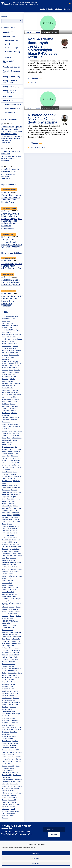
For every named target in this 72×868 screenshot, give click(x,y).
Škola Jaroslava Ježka (8, 714)
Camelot (9, 402)
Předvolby (36, 863)
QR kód (4, 671)
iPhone (4, 524)
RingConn (16, 677)
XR (8, 807)
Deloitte (15, 440)
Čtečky (4, 438)
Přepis (10, 657)
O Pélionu (58, 9)
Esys (8, 463)
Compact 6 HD (17, 426)
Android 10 (11, 339)
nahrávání (5, 607)
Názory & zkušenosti (11, 62)
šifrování (4, 705)
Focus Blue (5, 474)
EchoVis (4, 458)
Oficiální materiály (12, 67)
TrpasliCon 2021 (7, 775)
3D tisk (13, 319)
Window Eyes (13, 798)
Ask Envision (6, 359)
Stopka (4, 730)
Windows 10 (12, 800)
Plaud (4, 646)
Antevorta (12, 350)
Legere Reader (6, 553)
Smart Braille (6, 721)
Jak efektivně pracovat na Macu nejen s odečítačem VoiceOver (12, 266)
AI (11, 332)
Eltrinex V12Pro (16, 458)
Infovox (4, 515)
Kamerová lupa (6, 540)
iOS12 (4, 522)
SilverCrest (5, 707)
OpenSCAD (18, 632)
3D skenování (6, 319)
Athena (4, 368)
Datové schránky (7, 440)
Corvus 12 (5, 436)
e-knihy (17, 454)
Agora (18, 330)
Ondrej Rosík (65, 124)
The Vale (18, 759)
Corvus (9, 433)
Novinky (12, 616)
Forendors (13, 474)
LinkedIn (19, 556)
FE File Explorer (7, 470)
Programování (14, 659)
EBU (8, 456)
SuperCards (5, 732)
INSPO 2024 (6, 517)
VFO (3, 784)
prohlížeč (5, 662)
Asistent (13, 357)
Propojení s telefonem (8, 664)
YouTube (13, 807)
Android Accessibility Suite (10, 344)
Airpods (9, 337)
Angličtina (5, 350)
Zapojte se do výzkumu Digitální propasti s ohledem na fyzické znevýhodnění (12, 243)
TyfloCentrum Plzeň (8, 779)
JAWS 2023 (13, 533)
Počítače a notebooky (12, 53)
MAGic (13, 560)
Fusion (4, 479)
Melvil (20, 569)
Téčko (18, 750)
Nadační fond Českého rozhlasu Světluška (11, 604)
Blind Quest (18, 383)
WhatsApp (5, 798)
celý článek (33, 78)
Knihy (20, 547)
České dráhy (14, 406)
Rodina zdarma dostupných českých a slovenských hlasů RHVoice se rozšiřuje (43, 48)
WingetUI (13, 802)
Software (8, 100)
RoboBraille (10, 680)
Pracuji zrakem (11, 87)
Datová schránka (17, 438)
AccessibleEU (6, 325)
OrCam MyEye (16, 639)
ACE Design (15, 325)
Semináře (5, 702)
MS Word (12, 599)
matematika (5, 565)
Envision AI (5, 460)
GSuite (13, 499)
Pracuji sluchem (11, 77)
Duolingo (4, 454)
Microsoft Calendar (7, 574)
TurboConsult (17, 775)
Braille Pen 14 (6, 397)
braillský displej (6, 399)
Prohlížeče (12, 662)
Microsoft (17, 572)
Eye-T (20, 465)
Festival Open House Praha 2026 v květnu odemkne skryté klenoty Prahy (11, 199)
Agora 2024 (5, 332)
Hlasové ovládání (7, 506)
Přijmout (36, 853)
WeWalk (14, 795)
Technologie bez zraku (8, 750)
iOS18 (9, 522)
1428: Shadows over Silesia (10, 316)
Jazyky (4, 538)
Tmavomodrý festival (8, 768)
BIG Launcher (6, 377)
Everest (4, 465)
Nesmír (11, 611)
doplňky (4, 451)
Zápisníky (9, 57)
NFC (3, 614)
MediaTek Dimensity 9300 (9, 569)
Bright (4, 402)
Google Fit (14, 490)
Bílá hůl (13, 377)
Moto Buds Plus (6, 594)
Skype (18, 714)
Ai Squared (19, 335)
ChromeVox (5, 411)
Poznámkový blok (7, 653)
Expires (14, 465)
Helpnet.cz (5, 504)
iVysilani (10, 524)
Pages (4, 641)
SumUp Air (10, 730)
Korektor (4, 551)
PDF (8, 641)
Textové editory (6, 757)
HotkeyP (15, 508)
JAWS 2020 (5, 531)
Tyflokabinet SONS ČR (9, 782)
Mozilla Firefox (11, 596)
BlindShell (13, 386)
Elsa (9, 458)
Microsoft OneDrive (7, 581)
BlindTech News (7, 390)
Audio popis (15, 368)
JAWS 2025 (13, 535)
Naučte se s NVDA (14, 609)
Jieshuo (9, 538)
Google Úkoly (6, 499)
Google (4, 483)
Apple (17, 353)
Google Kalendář (7, 492)
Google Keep (17, 492)
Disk (16, 447)
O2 (8, 618)
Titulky (18, 766)
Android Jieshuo (7, 346)
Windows (5, 800)
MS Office (5, 599)
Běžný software (12, 108)
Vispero (20, 786)
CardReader (5, 404)
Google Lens (6, 494)
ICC (11, 510)
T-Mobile (4, 739)
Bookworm (5, 395)
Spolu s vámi (6, 727)
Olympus (4, 628)
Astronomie (5, 365)
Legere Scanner (17, 553)
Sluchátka (10, 716)
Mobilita (14, 590)
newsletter (17, 611)
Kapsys (14, 540)
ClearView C (6, 415)
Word (18, 804)
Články (42, 9)
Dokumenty (5, 449)
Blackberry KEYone (7, 381)
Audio (9, 368)
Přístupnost (5, 659)
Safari (12, 693)
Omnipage (11, 628)
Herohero (12, 504)
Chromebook (12, 408)
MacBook (13, 558)
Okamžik (13, 625)
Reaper (20, 673)
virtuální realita (12, 786)
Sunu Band (18, 730)
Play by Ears (10, 646)
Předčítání (16, 653)
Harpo (13, 501)
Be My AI (4, 374)
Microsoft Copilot (7, 576)
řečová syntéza (6, 675)
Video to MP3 (14, 784)
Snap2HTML (6, 723)
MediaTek (13, 565)
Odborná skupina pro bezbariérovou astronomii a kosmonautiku (10, 622)
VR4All (4, 795)
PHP (19, 641)
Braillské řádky (12, 40)
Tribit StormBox (6, 773)
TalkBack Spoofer (7, 743)
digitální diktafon (7, 445)
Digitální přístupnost (8, 447)
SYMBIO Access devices (9, 736)
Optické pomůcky (7, 637)
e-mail (4, 456)
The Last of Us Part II (8, 759)
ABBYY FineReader (8, 323)
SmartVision (14, 721)
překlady (4, 657)
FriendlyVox (17, 476)
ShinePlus (17, 702)
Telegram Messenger (8, 755)
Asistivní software (13, 104)
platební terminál (16, 643)
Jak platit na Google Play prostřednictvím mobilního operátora (11, 282)
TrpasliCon (15, 773)
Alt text (14, 337)
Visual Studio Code (7, 788)
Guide (18, 499)
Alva (19, 337)
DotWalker (17, 451)
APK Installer (10, 353)
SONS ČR (5, 725)
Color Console (6, 422)
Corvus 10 (16, 433)
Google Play (14, 497)
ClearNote (13, 411)
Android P (15, 346)
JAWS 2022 (5, 533)
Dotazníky (8, 32)
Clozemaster (14, 420)
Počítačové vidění (7, 648)
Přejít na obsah (1, 1)
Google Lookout (15, 494)
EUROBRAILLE (15, 463)
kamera (15, 538)
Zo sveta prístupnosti (8, 811)
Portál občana (16, 650)
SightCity (11, 705)
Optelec (15, 634)
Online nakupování (7, 630)
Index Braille (15, 513)
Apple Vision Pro (14, 355)
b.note (11, 370)
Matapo (20, 562)
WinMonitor (12, 804)
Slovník (4, 716)
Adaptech (5, 328)
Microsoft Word (6, 590)
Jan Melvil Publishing (8, 526)
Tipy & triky (9, 112)
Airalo (4, 337)
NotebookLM (14, 614)
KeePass (4, 542)
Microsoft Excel (6, 578)
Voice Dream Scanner (8, 793)
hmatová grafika (7, 508)
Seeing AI (16, 698)
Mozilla (4, 596)
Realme (4, 673)
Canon (15, 402)
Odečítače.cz (6, 625)
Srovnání (13, 727)
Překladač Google (14, 655)
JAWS (17, 526)
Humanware (5, 510)
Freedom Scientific (7, 476)
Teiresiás (12, 752)
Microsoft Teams (7, 587)
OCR (11, 618)
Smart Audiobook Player (9, 718)
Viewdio (4, 786)
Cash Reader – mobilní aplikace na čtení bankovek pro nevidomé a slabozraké (12, 301)
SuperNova (13, 732)
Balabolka (17, 370)
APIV (3, 353)
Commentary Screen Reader (10, 424)
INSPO (9, 515)
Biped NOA (5, 379)
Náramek (12, 607)
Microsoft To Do (17, 587)
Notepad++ (5, 616)
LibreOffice (9, 556)
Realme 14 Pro (12, 673)
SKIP (14, 711)
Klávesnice (5, 544)
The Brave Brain (17, 757)
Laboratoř (17, 551)
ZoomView (5, 818)
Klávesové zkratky (15, 544)
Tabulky (10, 739)
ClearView (14, 413)
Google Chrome (7, 488)
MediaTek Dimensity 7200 (9, 567)
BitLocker (12, 379)
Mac (7, 558)
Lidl (15, 556)
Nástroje (4, 609)
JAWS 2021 (13, 531)
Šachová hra (6, 693)
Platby (8, 643)
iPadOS (18, 522)
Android (4, 339)
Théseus (4, 761)
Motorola (15, 594)
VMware (17, 788)
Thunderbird (18, 761)
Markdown (13, 562)
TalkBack (15, 741)
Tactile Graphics (7, 741)
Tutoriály (4, 777)
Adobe (11, 328)
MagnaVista (5, 562)
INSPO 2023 (17, 515)
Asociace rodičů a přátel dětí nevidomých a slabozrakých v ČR (12, 362)
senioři (11, 702)
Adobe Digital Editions (8, 330)
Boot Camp (13, 395)
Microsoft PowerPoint (8, 585)
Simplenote (13, 707)
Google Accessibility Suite (9, 485)
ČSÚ (19, 436)
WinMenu (5, 804)
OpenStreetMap (7, 634)
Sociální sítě (14, 723)
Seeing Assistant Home (9, 700)
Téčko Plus (5, 752)
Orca (3, 639)
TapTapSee (13, 745)
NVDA (4, 618)
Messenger (5, 572)
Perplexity (14, 641)
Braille (19, 395)
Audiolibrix (5, 370)
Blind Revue (5, 386)
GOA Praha (17, 481)
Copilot (4, 433)
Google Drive (6, 490)
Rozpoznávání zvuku (8, 689)
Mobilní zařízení (12, 48)
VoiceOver (19, 793)
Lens (3, 556)
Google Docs (16, 488)
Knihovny (14, 547)
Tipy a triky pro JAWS (8, 766)
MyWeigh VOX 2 (7, 601)
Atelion (17, 365)
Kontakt (67, 9)
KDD (19, 540)
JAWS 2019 (13, 528)
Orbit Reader (17, 637)
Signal (17, 705)
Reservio (15, 675)
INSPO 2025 (14, 517)
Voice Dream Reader (8, 791)
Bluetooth (15, 390)
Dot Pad (10, 451)
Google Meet (6, 497)
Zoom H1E (5, 816)
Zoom (17, 811)
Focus (15, 472)
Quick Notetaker (12, 671)
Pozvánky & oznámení (11, 72)
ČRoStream (13, 436)
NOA (7, 614)
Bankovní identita (14, 372)
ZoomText (12, 816)
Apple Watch (6, 357)
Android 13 (5, 341)
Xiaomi (4, 807)
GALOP (9, 479)
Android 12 (19, 339)
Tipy (8, 764)
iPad (13, 522)
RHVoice (10, 677)
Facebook (5, 467)
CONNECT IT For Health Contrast (12, 431)
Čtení (9, 438)
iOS (19, 519)
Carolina (13, 404)
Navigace (5, 611)
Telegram (19, 752)
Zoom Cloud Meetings (8, 813)
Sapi (17, 693)
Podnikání (16, 648)
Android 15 (13, 341)
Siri (12, 709)
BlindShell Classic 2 (8, 388)
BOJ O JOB (15, 393)
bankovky (5, 372)
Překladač (5, 655)
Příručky (50, 9)
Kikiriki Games (13, 542)
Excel (9, 465)
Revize (4, 677)
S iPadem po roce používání (10, 691)
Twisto (10, 777)
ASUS (12, 365)
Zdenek (13, 809)
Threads (11, 761)
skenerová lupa (6, 711)
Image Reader (6, 513)
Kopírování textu (14, 549)
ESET (4, 463)
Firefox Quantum (7, 472)
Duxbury (11, 454)
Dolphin (19, 449)
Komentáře (5, 549)
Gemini (15, 479)
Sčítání (4, 696)
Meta (11, 572)
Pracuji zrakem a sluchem (9, 91)
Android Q (5, 348)
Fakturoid (12, 467)
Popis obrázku (6, 650)
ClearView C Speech (8, 417)
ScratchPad (11, 696)
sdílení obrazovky (7, 698)
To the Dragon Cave (8, 770)
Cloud (17, 417)
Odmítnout (36, 858)
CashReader (6, 406)
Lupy (8, 44)
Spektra (11, 725)
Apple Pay (5, 355)
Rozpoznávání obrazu (8, 684)
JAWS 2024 (5, 535)
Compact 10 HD (7, 426)
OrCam (8, 639)
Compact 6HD (6, 429)
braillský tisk (16, 399)
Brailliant (14, 397)
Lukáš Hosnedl (65, 48)
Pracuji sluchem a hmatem (10, 82)
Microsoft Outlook (7, 583)
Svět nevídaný (6, 734)
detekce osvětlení (7, 442)
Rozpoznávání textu (8, 687)
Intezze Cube (13, 519)
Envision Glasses (15, 460)
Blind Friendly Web (7, 383)
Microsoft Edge (17, 576)
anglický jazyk (13, 348)
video (7, 784)
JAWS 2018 (5, 528)
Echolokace (14, 456)
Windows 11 (5, 802)
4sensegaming (6, 321)
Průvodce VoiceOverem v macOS (12, 668)
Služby (7, 96)
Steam (19, 727)
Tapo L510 (5, 745)
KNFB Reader (6, 547)
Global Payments (7, 481)
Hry (20, 508)
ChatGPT (5, 408)
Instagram (5, 519)
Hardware (9, 36)
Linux (3, 558)
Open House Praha (7, 632)
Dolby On (13, 449)
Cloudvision (5, 420)
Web (9, 795)
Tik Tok (4, 764)
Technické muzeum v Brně (10, 748)
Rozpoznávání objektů (8, 682)
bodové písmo (6, 393)
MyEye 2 (18, 599)
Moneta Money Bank (8, 592)
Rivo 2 (4, 680)
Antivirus (18, 350)
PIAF (3, 643)
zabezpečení (6, 809)
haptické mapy (6, 501)
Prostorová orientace (8, 666)
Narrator (18, 607)
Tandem (16, 743)
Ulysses (19, 782)
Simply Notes (6, 709)
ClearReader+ (6, 413)
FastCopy (19, 467)
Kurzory (10, 551)
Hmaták (15, 506)
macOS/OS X (6, 560)
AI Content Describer (8, 335)
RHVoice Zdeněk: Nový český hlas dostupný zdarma (43, 119)
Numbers (18, 616)
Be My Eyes (12, 374)
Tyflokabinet (18, 779)
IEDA (15, 510)
